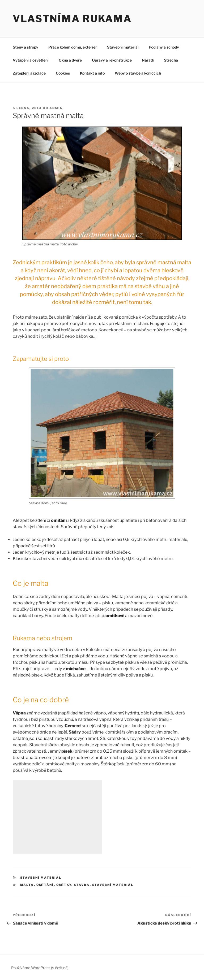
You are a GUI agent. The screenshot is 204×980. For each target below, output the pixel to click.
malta (27, 885)
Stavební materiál (123, 47)
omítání (45, 885)
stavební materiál (113, 885)
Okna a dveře (70, 60)
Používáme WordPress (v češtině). (40, 968)
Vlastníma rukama (72, 19)
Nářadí (148, 60)
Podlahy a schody (164, 47)
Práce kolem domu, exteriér (73, 47)
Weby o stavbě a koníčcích (138, 73)
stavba (82, 885)
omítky (64, 885)
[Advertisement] (57, 817)
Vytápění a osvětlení (31, 60)
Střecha (171, 60)
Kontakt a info (92, 73)
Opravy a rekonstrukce (112, 60)
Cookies (63, 73)
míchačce (76, 669)
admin (56, 108)
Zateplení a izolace (29, 73)
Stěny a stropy (25, 47)
